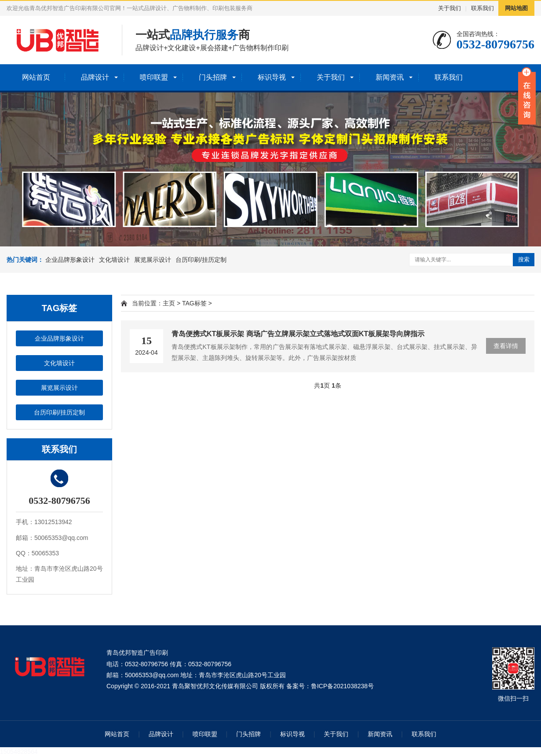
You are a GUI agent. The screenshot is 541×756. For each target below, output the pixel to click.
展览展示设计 (153, 260)
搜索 (524, 259)
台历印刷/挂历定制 (201, 260)
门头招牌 (213, 77)
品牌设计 (95, 77)
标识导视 (272, 77)
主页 (169, 303)
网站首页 (36, 77)
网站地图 (516, 8)
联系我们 (483, 8)
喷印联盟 (154, 77)
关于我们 (450, 8)
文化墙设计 (114, 260)
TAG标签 (194, 303)
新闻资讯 (390, 77)
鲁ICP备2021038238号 (342, 686)
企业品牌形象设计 (70, 260)
